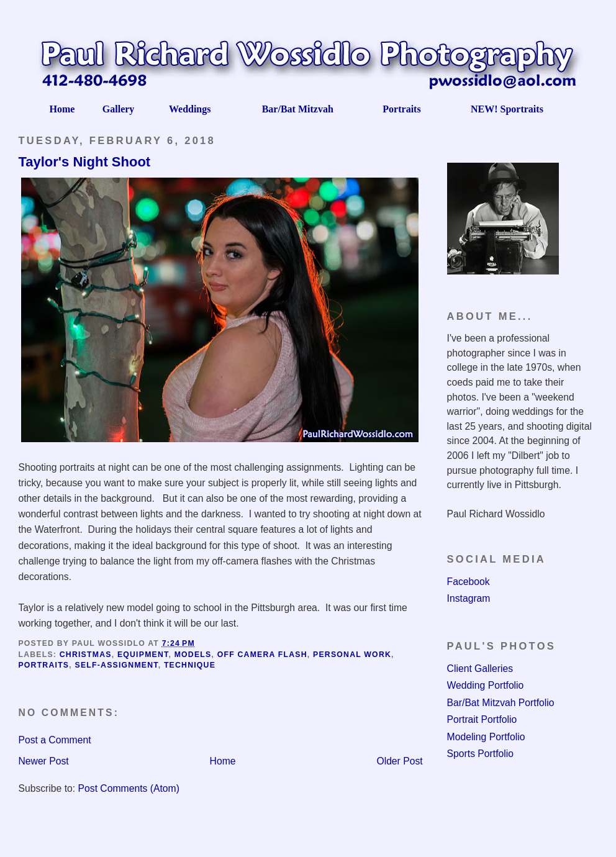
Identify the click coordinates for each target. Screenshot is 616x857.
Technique (190, 665)
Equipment (143, 655)
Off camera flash (262, 655)
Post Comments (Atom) (129, 788)
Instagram (469, 598)
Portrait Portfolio (482, 719)
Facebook (469, 582)
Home (223, 761)
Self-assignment (117, 665)
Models (193, 655)
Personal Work (352, 655)
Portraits (43, 665)
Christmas (86, 655)
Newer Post (43, 761)
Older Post (399, 761)
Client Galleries (480, 669)
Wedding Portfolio (486, 685)
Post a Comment (54, 740)
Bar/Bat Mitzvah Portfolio (501, 703)
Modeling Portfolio (486, 737)
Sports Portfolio (480, 754)
